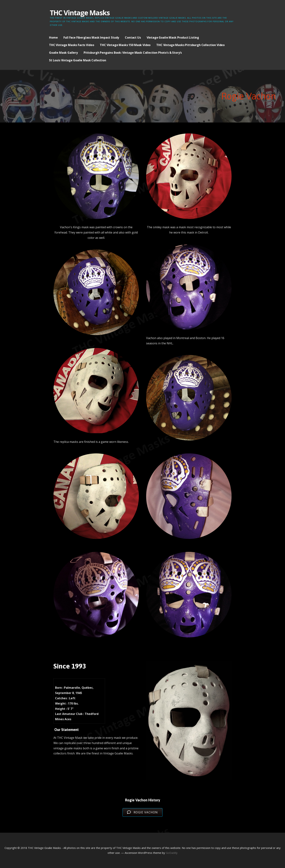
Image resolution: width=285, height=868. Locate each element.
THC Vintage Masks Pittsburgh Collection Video (190, 45)
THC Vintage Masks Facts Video (72, 45)
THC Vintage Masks (80, 13)
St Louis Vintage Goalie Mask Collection (78, 60)
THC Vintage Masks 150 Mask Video (125, 45)
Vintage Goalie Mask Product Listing (173, 37)
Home (53, 37)
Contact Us (133, 37)
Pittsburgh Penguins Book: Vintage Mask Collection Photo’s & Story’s (133, 53)
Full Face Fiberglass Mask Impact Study (91, 37)
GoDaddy (172, 853)
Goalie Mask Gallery (63, 53)
